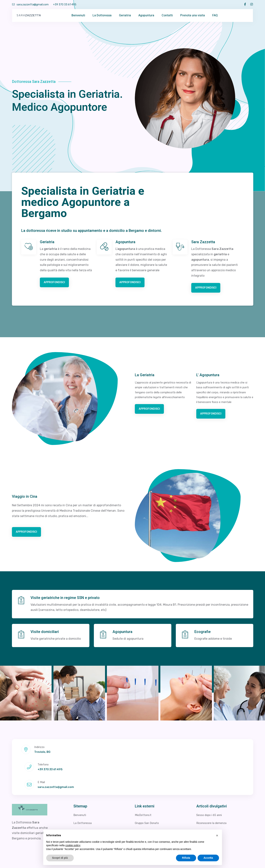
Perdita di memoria (210, 798)
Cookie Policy (245, 860)
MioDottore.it (144, 782)
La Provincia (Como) (210, 822)
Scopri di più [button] (60, 858)
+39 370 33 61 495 (65, 5)
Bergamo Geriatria (148, 822)
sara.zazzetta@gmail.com (30, 5)
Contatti (167, 15)
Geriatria (125, 15)
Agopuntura (146, 15)
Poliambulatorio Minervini (152, 806)
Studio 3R (142, 798)
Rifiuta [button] (186, 858)
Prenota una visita (193, 15)
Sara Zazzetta (203, 242)
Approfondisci (56, 283)
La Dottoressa (102, 15)
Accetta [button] (208, 858)
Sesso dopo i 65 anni (211, 782)
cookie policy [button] (73, 845)
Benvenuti (78, 15)
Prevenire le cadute (210, 814)
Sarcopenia (204, 806)
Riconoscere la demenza (213, 790)
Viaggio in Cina (84, 814)
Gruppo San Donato (148, 790)
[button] (217, 835)
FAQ (215, 15)
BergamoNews (145, 814)
